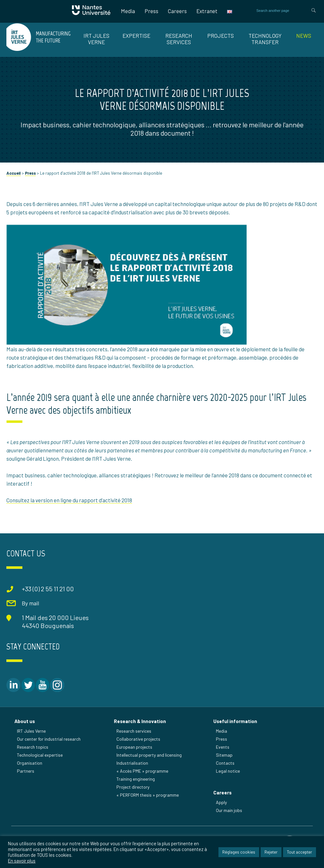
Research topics (33, 747)
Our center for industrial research (49, 739)
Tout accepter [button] (300, 852)
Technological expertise (40, 755)
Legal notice (228, 771)
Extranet (207, 11)
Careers (177, 11)
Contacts (225, 763)
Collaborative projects (138, 739)
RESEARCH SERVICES (179, 39)
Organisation (30, 763)
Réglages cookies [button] (239, 852)
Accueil (14, 173)
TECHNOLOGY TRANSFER (265, 39)
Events (223, 747)
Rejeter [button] (271, 852)
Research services (134, 731)
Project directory (133, 787)
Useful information (235, 721)
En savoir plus (22, 861)
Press (151, 11)
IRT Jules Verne (31, 731)
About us (25, 721)
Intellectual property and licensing (149, 755)
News (304, 36)
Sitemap (224, 755)
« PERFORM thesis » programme (148, 795)
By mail (30, 603)
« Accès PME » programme (142, 771)
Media (128, 11)
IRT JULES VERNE (96, 39)
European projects (134, 747)
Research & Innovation (140, 721)
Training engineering (136, 779)
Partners (26, 771)
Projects (221, 36)
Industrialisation (132, 763)
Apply (221, 802)
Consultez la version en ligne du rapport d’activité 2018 (69, 500)
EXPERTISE (136, 36)
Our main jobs (229, 810)
